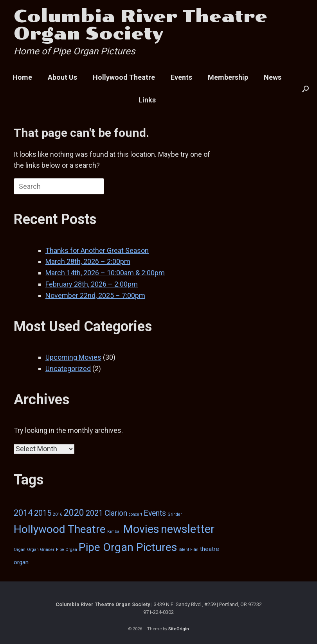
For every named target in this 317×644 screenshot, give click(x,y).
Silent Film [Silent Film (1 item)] (189, 550)
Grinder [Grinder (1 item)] (175, 514)
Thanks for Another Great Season (97, 250)
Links (147, 100)
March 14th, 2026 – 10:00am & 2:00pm (105, 273)
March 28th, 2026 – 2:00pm (88, 261)
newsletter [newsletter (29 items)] (188, 529)
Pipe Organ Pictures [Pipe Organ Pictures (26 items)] (128, 547)
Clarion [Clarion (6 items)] (116, 513)
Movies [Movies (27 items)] (141, 529)
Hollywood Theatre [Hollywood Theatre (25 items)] (60, 529)
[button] (305, 89)
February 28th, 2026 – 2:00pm (92, 284)
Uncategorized (68, 369)
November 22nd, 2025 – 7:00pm (95, 295)
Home (22, 77)
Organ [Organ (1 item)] (20, 550)
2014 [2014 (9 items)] (23, 513)
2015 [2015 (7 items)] (43, 513)
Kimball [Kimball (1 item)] (114, 532)
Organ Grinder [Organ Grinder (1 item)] (41, 550)
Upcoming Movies (73, 357)
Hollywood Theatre (124, 77)
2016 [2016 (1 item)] (58, 514)
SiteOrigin (179, 629)
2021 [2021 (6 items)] (94, 513)
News (273, 77)
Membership (228, 77)
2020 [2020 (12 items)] (74, 513)
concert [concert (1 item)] (135, 514)
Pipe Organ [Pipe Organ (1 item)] (67, 550)
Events (181, 77)
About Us (62, 77)
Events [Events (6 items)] (155, 513)
